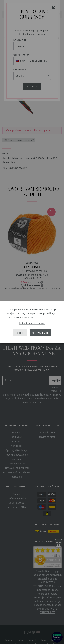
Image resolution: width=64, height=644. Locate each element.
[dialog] (32, 322)
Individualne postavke (32, 323)
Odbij (20, 333)
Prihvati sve (40, 333)
